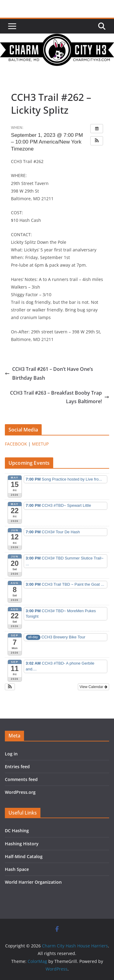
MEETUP (40, 444)
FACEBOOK (16, 444)
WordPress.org (20, 792)
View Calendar (93, 687)
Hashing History (22, 844)
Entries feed (17, 767)
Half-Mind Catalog (24, 856)
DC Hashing (17, 831)
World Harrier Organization (33, 882)
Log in (11, 754)
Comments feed (21, 779)
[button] (97, 141)
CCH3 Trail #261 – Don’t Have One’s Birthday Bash (49, 373)
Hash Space (17, 869)
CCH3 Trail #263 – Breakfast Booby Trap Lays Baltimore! (60, 397)
